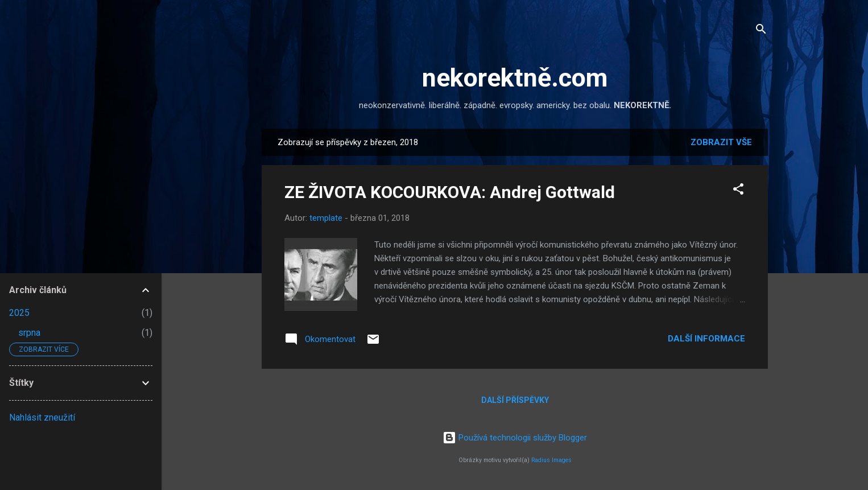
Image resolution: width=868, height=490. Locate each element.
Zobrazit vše (721, 142)
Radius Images (551, 460)
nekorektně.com (515, 78)
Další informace (706, 339)
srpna (29, 333)
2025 (19, 313)
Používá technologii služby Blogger (515, 438)
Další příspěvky (515, 400)
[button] (738, 191)
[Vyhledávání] (761, 31)
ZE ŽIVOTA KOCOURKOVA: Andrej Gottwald (450, 192)
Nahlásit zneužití (42, 417)
